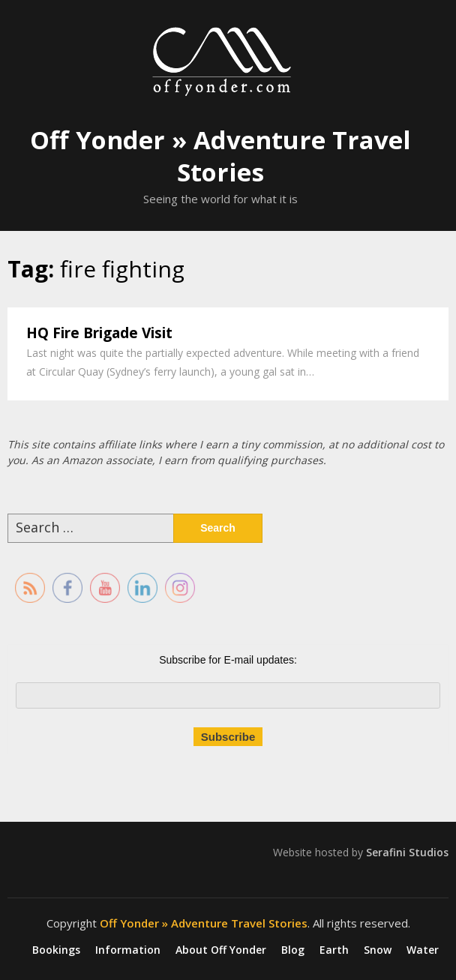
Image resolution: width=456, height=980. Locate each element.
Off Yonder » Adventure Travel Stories (220, 156)
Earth (334, 950)
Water (423, 950)
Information (128, 950)
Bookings (56, 950)
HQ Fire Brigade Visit (99, 333)
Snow (378, 950)
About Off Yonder (221, 950)
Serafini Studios (407, 852)
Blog (293, 950)
